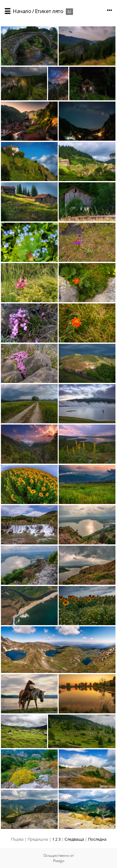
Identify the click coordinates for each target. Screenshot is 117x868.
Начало (22, 11)
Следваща (74, 839)
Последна (97, 839)
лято (58, 11)
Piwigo (59, 861)
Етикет (43, 11)
